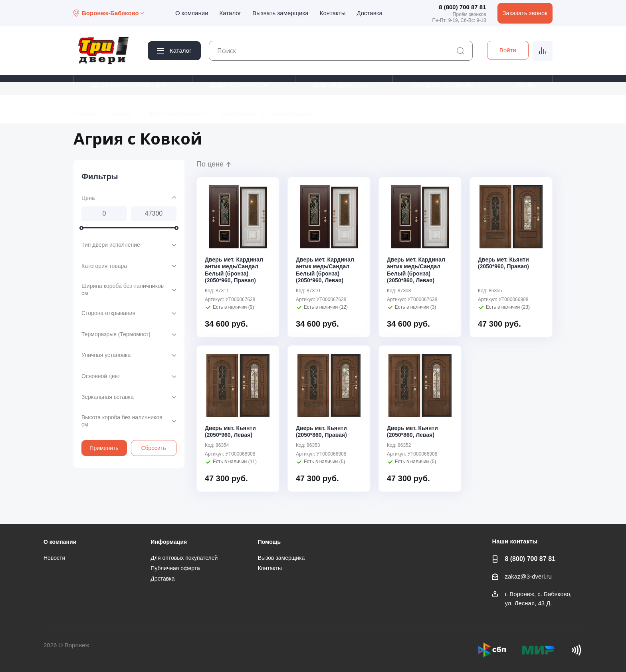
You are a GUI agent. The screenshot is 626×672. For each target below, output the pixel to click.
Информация (169, 542)
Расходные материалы (442, 84)
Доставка (369, 13)
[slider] (81, 228)
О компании (192, 13)
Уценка (525, 84)
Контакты (333, 13)
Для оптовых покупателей (184, 558)
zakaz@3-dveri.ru (528, 576)
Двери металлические (240, 84)
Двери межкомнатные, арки (129, 84)
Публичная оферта (175, 568)
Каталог (231, 13)
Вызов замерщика (281, 558)
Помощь (269, 542)
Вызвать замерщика (280, 13)
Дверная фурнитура (340, 84)
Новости (54, 558)
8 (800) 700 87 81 (462, 7)
